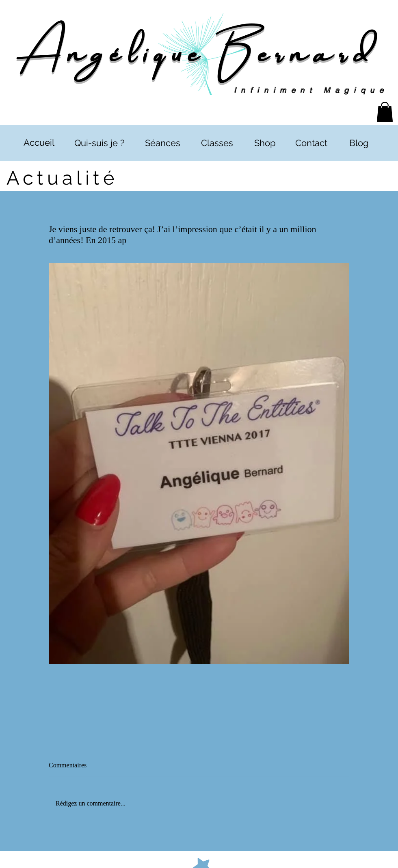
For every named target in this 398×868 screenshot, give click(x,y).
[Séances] (162, 143)
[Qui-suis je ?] (99, 143)
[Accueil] (39, 143)
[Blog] (359, 143)
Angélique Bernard (199, 50)
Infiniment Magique (311, 90)
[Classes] (217, 143)
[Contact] (311, 143)
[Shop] (265, 143)
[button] (385, 112)
